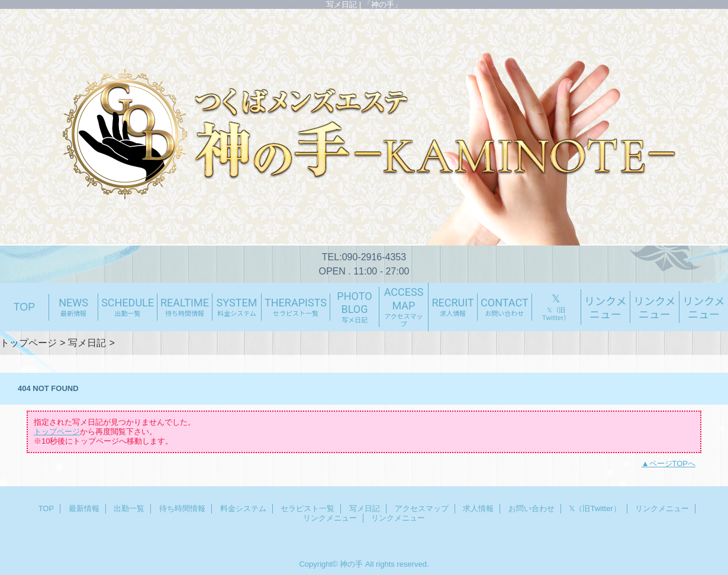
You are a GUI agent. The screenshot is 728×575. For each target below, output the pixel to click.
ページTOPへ (673, 463)
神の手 (351, 564)
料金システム (243, 508)
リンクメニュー (662, 508)
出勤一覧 (129, 508)
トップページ (28, 343)
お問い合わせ (531, 508)
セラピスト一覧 (307, 508)
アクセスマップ (422, 508)
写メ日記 (87, 343)
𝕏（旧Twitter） (595, 508)
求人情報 (478, 508)
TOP (25, 307)
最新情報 (84, 508)
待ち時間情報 (182, 508)
